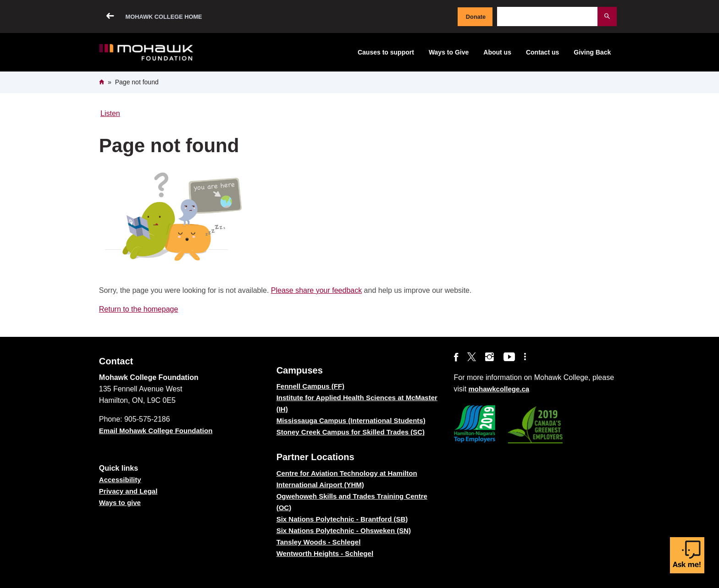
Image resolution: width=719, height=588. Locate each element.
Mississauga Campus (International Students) (351, 420)
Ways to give (120, 503)
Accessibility (120, 480)
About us (497, 52)
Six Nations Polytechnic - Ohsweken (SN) (344, 530)
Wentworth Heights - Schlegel (325, 553)
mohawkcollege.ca (499, 389)
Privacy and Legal (128, 491)
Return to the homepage (139, 309)
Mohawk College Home (164, 17)
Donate (476, 17)
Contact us (542, 52)
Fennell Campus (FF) (310, 386)
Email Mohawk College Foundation (156, 431)
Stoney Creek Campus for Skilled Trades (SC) (351, 432)
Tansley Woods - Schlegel (319, 542)
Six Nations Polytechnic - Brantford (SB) (342, 519)
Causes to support (386, 52)
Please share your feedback (316, 290)
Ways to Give (449, 52)
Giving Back (592, 52)
